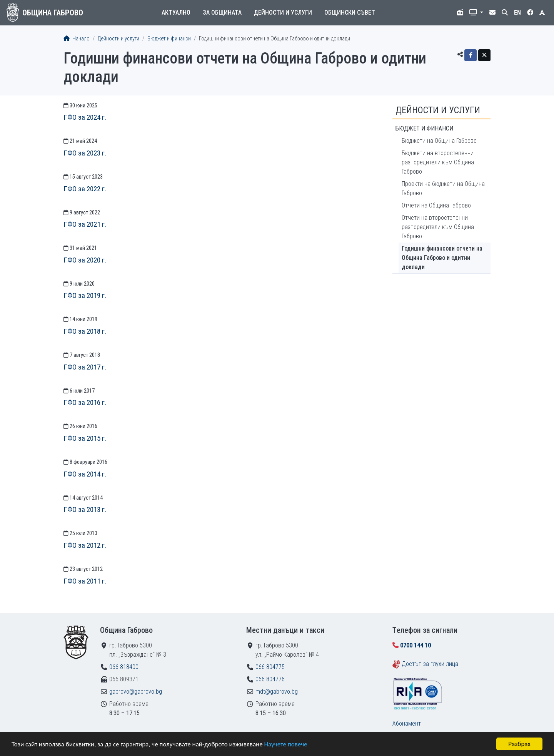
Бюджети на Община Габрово (439, 141)
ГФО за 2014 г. (85, 474)
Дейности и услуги (283, 13)
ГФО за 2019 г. (85, 295)
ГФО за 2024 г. (85, 117)
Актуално (176, 13)
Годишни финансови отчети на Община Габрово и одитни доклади (442, 258)
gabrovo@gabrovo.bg (136, 692)
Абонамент (407, 723)
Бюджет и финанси (169, 39)
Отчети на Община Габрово (436, 205)
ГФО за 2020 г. (85, 260)
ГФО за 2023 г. (85, 153)
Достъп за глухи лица (430, 664)
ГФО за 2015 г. (85, 438)
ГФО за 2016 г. (85, 402)
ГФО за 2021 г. (85, 224)
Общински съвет (350, 13)
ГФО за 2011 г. (85, 581)
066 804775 (270, 667)
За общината (222, 13)
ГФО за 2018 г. (85, 331)
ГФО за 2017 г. (85, 367)
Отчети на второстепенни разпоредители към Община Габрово (438, 227)
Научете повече (285, 744)
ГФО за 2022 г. (85, 189)
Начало (77, 39)
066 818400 (124, 667)
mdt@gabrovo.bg (277, 692)
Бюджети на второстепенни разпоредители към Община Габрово (438, 162)
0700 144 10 (415, 645)
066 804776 (270, 679)
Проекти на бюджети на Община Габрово (443, 188)
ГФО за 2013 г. (85, 509)
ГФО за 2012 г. (85, 545)
